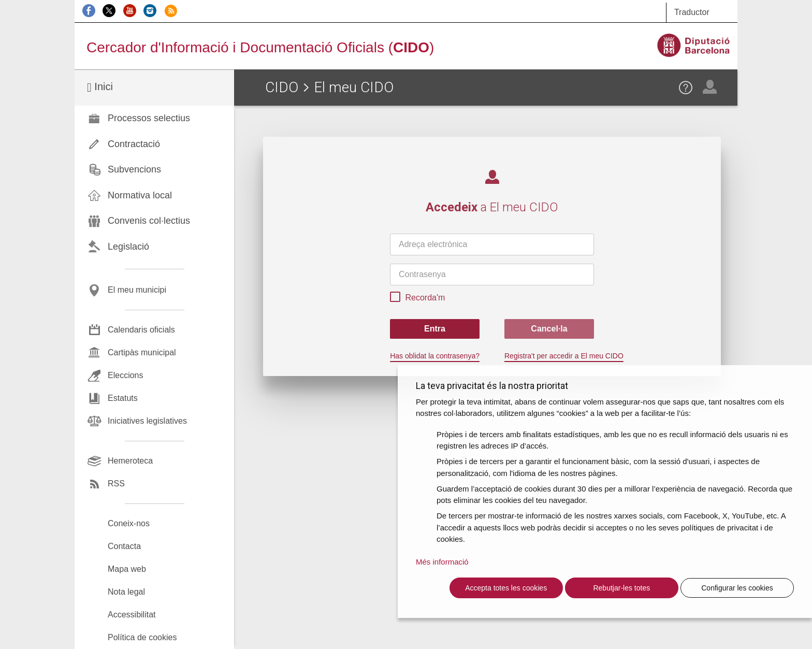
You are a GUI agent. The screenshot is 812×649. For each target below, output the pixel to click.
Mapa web (127, 569)
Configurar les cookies (737, 588)
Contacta (124, 546)
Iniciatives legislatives (147, 421)
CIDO (282, 87)
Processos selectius (149, 118)
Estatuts (123, 398)
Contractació (134, 144)
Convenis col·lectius (149, 221)
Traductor (692, 12)
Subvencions (134, 169)
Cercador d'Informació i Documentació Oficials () (260, 47)
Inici (100, 87)
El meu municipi (137, 290)
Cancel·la (549, 329)
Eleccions (125, 375)
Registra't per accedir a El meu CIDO (564, 356)
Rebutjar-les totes (621, 588)
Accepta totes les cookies (506, 588)
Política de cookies (142, 637)
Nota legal (126, 592)
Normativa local (140, 195)
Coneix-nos (129, 523)
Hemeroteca (130, 461)
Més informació (442, 562)
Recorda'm (417, 298)
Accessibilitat (132, 615)
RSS (116, 484)
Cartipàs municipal (142, 352)
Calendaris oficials (141, 330)
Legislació (128, 247)
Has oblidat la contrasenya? (435, 356)
